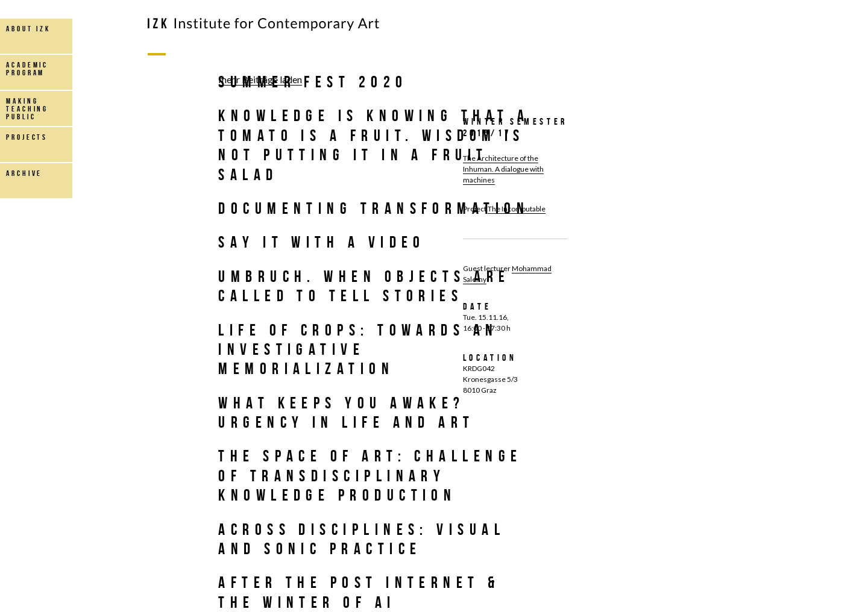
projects (27, 137)
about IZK (28, 29)
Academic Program (27, 69)
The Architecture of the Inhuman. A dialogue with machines (503, 169)
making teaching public (27, 109)
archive (24, 173)
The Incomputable (517, 209)
